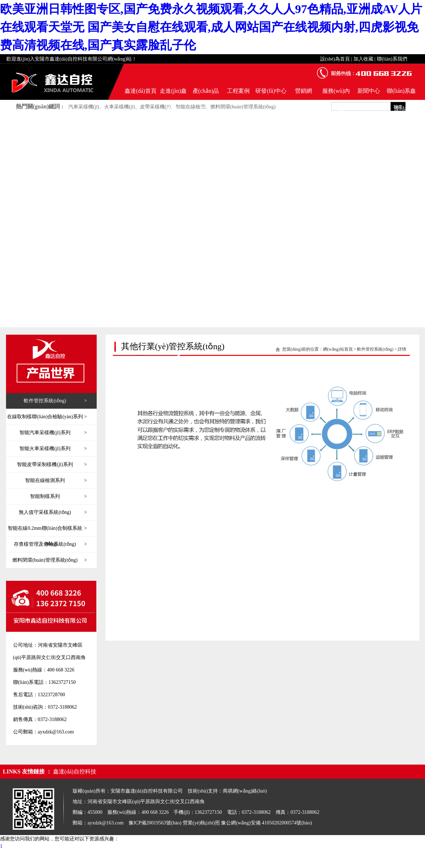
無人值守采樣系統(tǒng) (53, 512)
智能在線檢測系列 (56, 481)
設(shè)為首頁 (335, 59)
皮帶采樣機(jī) (155, 107)
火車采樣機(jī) (120, 107)
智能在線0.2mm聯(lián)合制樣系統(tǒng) (47, 528)
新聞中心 (369, 91)
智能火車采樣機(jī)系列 (53, 449)
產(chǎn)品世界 (206, 94)
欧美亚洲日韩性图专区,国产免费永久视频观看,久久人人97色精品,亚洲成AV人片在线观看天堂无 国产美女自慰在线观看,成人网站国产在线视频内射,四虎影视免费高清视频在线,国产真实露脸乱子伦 (211, 27)
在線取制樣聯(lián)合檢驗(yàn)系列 (47, 417)
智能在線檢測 (191, 107)
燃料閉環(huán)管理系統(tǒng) (243, 107)
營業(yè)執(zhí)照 (201, 823)
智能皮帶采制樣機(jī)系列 (52, 465)
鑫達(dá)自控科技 (75, 771)
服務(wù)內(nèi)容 (336, 94)
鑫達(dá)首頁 (141, 91)
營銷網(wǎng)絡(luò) (303, 94)
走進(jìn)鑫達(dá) (173, 94)
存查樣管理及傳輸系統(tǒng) (50, 544)
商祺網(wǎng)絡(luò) (245, 791)
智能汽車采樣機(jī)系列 (53, 433)
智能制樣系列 (58, 497)
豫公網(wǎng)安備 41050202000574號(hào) (266, 823)
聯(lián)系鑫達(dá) (401, 94)
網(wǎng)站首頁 (338, 349)
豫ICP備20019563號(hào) (155, 823)
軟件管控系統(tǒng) (55, 401)
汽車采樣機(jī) (84, 107)
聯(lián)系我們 (392, 59)
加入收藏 (363, 59)
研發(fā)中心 (271, 91)
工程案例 (238, 91)
